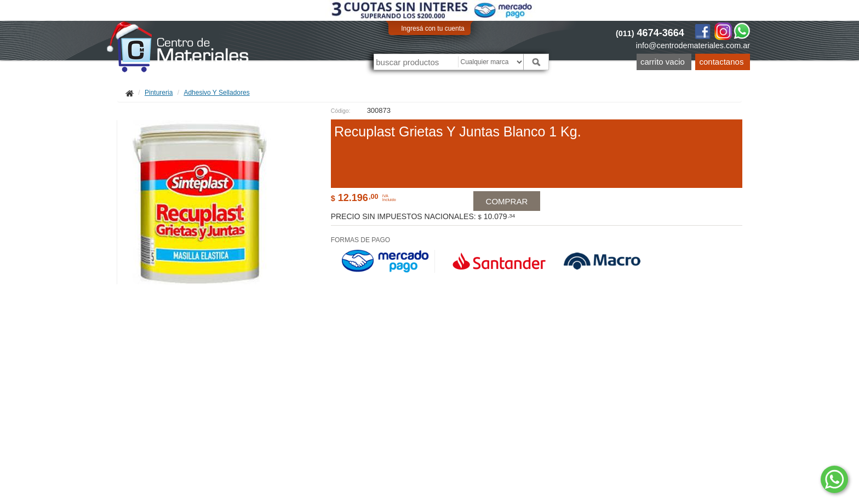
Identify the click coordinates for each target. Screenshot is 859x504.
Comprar (508, 212)
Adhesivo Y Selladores (216, 93)
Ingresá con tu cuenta (433, 28)
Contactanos (722, 62)
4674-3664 (650, 33)
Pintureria (159, 93)
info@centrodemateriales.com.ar (693, 45)
